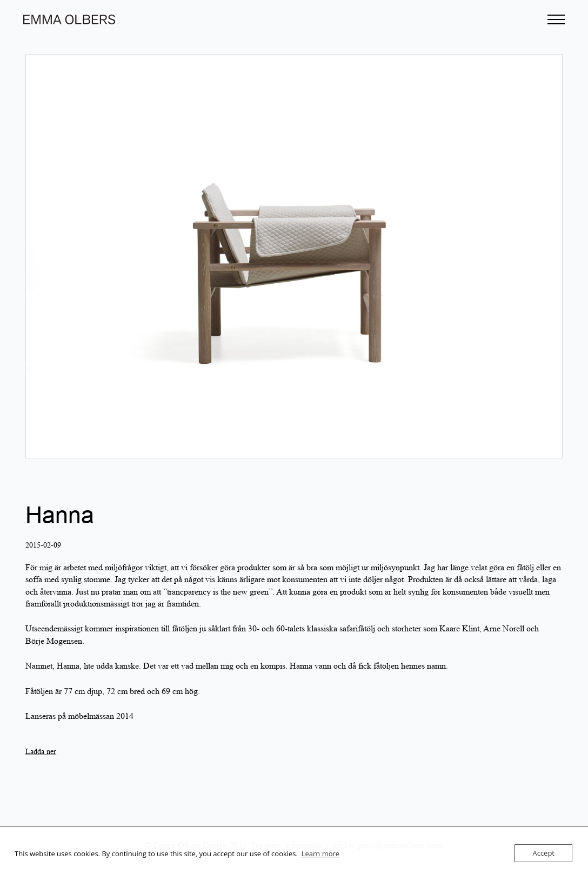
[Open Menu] (556, 19)
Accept (543, 853)
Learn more (320, 854)
